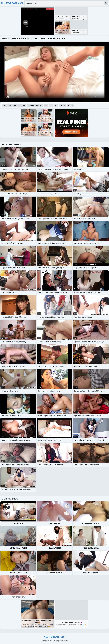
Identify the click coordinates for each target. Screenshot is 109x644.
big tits (70, 105)
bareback (13, 105)
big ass (63, 105)
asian (5, 105)
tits (51, 105)
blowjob (31, 105)
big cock (39, 105)
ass (56, 105)
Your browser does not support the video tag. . (54, 72)
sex (46, 105)
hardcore (22, 105)
